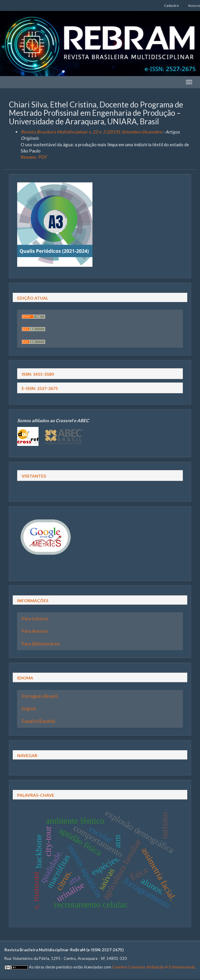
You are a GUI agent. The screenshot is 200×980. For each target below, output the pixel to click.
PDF (43, 157)
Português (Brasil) (40, 696)
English (29, 709)
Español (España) (38, 721)
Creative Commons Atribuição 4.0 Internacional (153, 967)
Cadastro (171, 5)
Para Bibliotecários (41, 644)
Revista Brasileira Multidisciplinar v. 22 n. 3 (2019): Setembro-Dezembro (91, 132)
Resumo (29, 157)
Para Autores (35, 631)
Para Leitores (35, 618)
